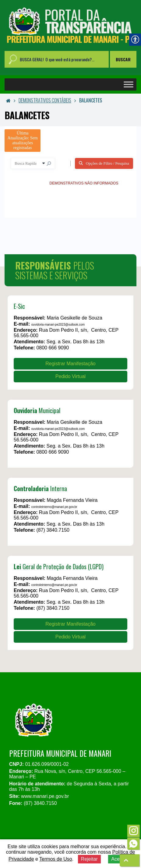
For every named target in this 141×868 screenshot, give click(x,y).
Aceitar (119, 859)
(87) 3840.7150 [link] (53, 530)
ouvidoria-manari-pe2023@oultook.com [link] (58, 325)
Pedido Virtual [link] (70, 376)
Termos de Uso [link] (56, 859)
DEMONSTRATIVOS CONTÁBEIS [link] (45, 100)
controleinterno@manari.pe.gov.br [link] (54, 507)
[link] (70, 25)
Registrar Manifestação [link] (70, 364)
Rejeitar (89, 859)
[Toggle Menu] (129, 85)
